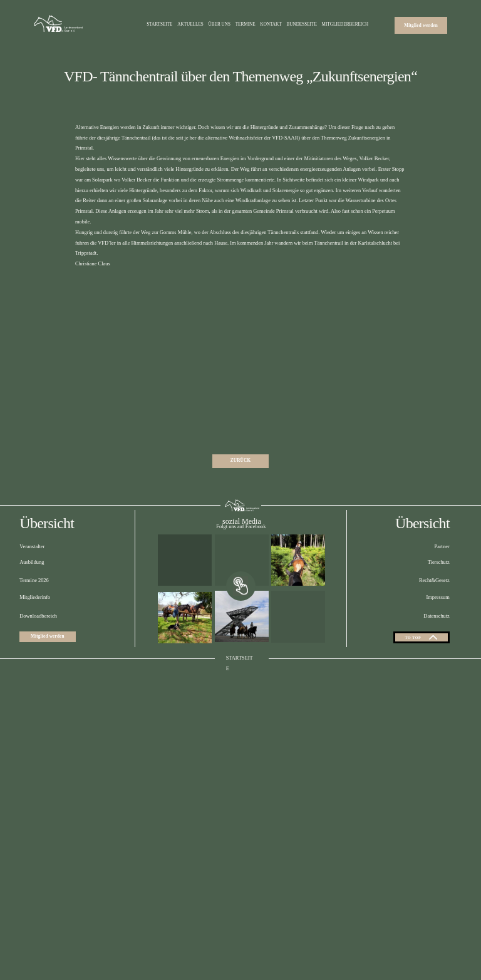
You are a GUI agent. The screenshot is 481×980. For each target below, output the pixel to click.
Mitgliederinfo (35, 716)
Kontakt (271, 25)
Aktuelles (190, 25)
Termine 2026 (34, 699)
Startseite (159, 25)
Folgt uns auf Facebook (241, 646)
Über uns (220, 25)
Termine (246, 25)
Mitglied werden (421, 25)
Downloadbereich (38, 735)
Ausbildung (32, 681)
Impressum (438, 716)
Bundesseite (301, 25)
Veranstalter (32, 666)
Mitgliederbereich (345, 25)
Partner (442, 666)
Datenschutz (436, 735)
